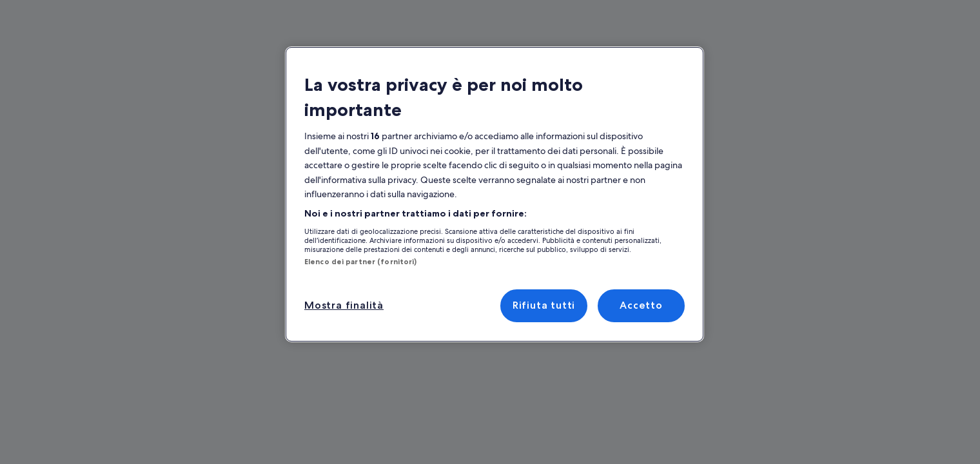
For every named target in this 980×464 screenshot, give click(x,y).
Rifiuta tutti (544, 280)
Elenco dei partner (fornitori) (352, 237)
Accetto (641, 280)
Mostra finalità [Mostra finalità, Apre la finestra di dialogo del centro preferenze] (342, 280)
